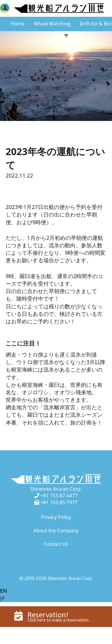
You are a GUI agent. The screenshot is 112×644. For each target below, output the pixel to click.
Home (18, 24)
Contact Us (56, 544)
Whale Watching (52, 24)
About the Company (56, 531)
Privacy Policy (56, 517)
